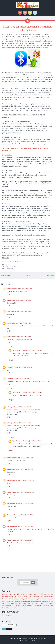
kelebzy (9, 407)
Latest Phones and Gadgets (14, 594)
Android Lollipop (11, 266)
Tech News (44, 594)
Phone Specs (33, 594)
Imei (47, 603)
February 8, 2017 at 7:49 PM (22, 407)
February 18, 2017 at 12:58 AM (24, 503)
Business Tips (20, 599)
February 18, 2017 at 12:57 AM (24, 492)
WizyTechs (8, 264)
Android (36, 597)
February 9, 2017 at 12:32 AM (33, 392)
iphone (11, 601)
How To (20, 266)
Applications (48, 597)
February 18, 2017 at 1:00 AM (24, 526)
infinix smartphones (35, 599)
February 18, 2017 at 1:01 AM (24, 540)
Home (28, 275)
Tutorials (28, 601)
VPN (32, 603)
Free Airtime (17, 601)
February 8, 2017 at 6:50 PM (23, 379)
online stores (39, 601)
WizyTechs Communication (27, 639)
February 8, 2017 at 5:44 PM (22, 323)
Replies (11, 347)
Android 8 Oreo (29, 608)
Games (45, 599)
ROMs (51, 606)
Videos (50, 599)
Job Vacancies (6, 603)
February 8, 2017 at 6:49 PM (23, 367)
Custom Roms (22, 608)
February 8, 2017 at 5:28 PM (23, 300)
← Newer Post (5, 275)
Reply (9, 294)
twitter (36, 603)
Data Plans (24, 597)
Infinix (23, 601)
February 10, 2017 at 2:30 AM (24, 458)
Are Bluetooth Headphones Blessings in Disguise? (29, 235)
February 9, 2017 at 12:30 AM (33, 441)
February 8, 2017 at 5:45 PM (22, 337)
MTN (11, 597)
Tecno (30, 597)
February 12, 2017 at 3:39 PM (24, 469)
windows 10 (30, 606)
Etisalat (5, 599)
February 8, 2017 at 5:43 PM (22, 311)
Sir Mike (10, 311)
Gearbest (5, 608)
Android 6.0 (42, 603)
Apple (28, 603)
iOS (8, 601)
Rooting (24, 603)
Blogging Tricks (38, 606)
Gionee (4, 601)
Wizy (28, 641)
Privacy (32, 641)
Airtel (41, 597)
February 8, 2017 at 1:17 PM (23, 289)
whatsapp (11, 599)
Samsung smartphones (13, 608)
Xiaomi (33, 601)
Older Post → (50, 275)
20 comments (9, 269)
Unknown (10, 289)
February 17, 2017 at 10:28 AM (24, 481)
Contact (39, 639)
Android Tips (46, 606)
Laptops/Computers (21, 606)
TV (20, 603)
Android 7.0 (11, 606)
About (44, 639)
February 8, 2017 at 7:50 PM (22, 423)
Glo (27, 599)
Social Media (15, 603)
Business (46, 601)
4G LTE (51, 601)
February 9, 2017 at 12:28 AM (33, 350)
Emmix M (10, 367)
